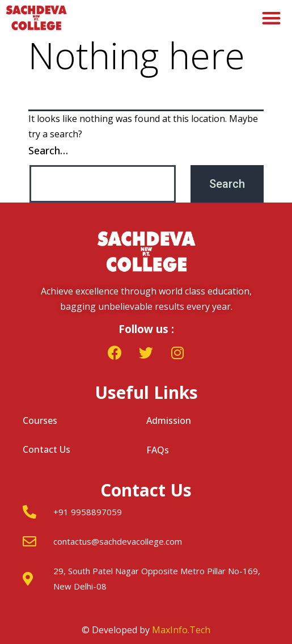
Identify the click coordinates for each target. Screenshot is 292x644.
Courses (40, 420)
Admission (169, 420)
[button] (272, 18)
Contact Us (46, 449)
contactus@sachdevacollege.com (118, 541)
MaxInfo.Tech (181, 630)
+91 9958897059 (88, 512)
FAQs (158, 450)
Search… (48, 150)
